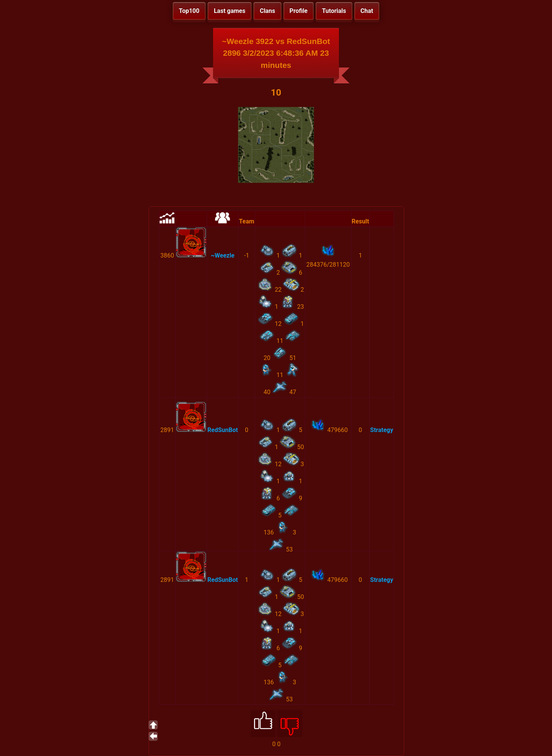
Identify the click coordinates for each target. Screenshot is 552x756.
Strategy (382, 430)
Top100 (189, 11)
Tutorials (334, 11)
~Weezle (223, 255)
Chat (367, 11)
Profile (299, 11)
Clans (267, 11)
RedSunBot (223, 430)
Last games (230, 11)
